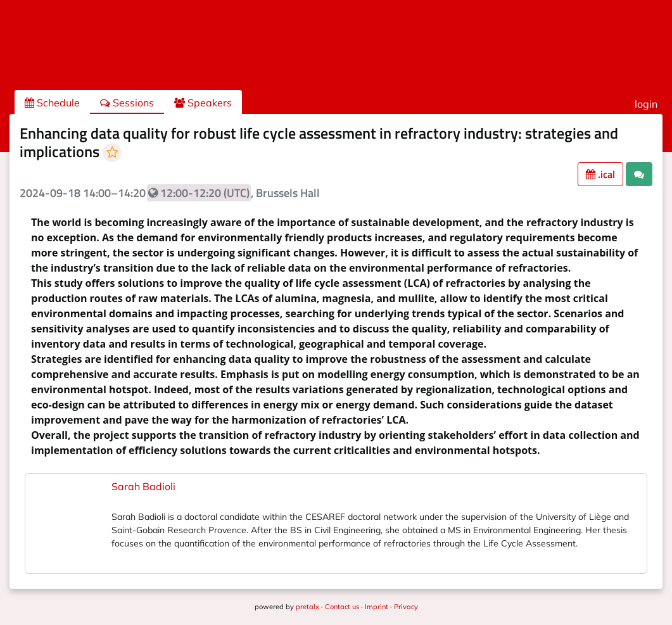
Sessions (127, 103)
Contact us (342, 607)
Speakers (203, 103)
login (646, 104)
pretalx (307, 607)
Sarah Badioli (143, 486)
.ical (600, 174)
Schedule (52, 103)
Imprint (377, 607)
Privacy (406, 607)
